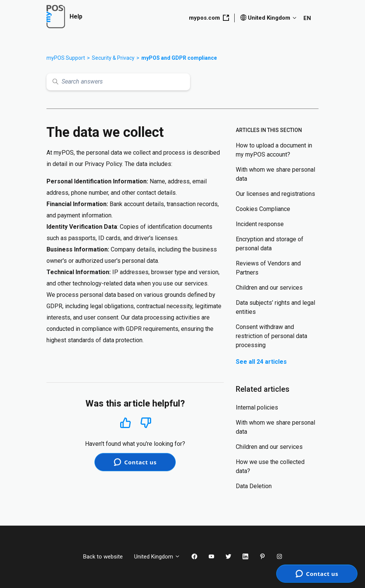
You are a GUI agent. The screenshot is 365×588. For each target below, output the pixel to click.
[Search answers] (118, 82)
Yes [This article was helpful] (125, 423)
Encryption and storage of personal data (270, 244)
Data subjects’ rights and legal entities (275, 307)
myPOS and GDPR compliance (179, 58)
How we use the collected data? (270, 466)
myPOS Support (66, 58)
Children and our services (269, 288)
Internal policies (257, 407)
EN (307, 18)
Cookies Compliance (263, 209)
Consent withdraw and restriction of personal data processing (271, 336)
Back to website (103, 557)
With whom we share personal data (275, 174)
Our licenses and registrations (275, 194)
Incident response (260, 224)
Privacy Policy (103, 164)
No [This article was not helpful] (146, 423)
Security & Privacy (113, 58)
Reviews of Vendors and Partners (268, 268)
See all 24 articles (261, 362)
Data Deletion (254, 486)
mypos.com (209, 18)
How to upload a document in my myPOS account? (274, 150)
